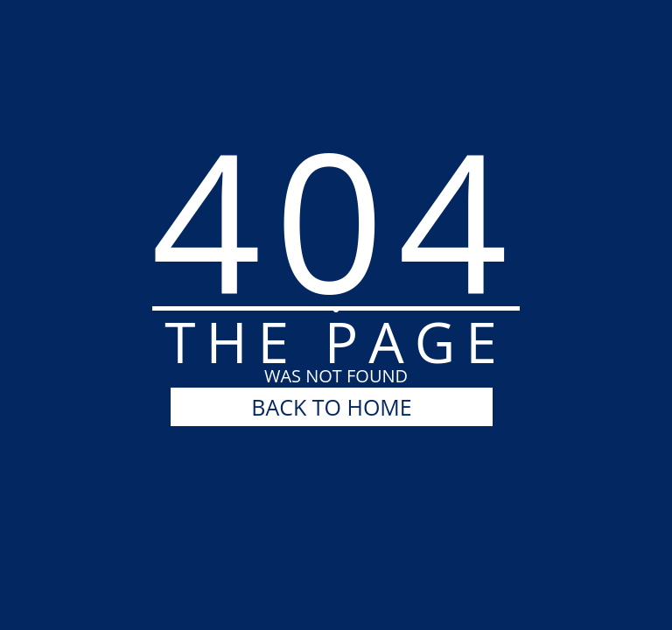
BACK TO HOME (331, 407)
